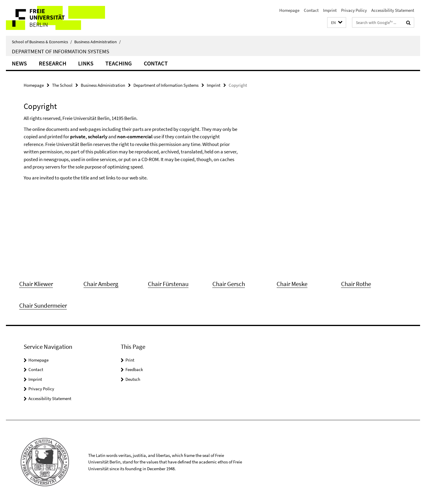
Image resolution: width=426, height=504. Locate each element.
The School (62, 85)
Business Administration (97, 42)
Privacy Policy (354, 10)
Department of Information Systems (60, 51)
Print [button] (130, 360)
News (19, 63)
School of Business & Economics (42, 42)
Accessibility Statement (393, 10)
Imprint (330, 10)
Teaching (119, 63)
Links (86, 63)
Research (53, 63)
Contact (311, 10)
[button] (337, 23)
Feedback (134, 369)
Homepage (289, 10)
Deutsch (133, 379)
